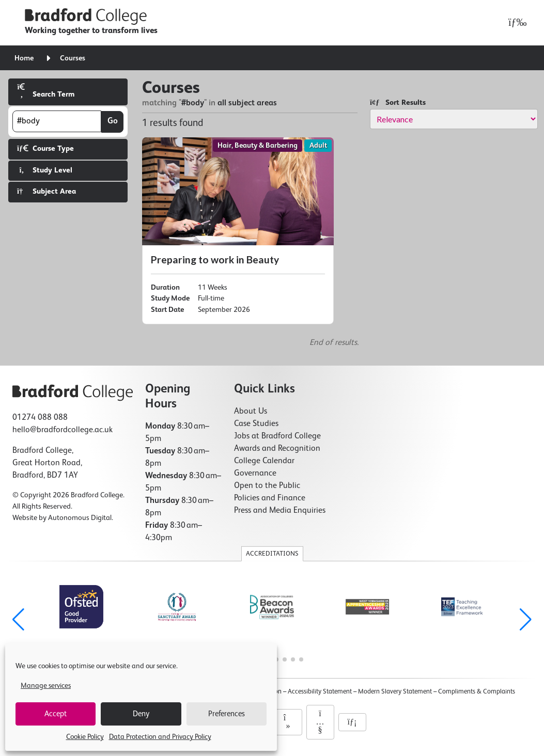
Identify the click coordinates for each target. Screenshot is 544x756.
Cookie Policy (85, 737)
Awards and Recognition (277, 449)
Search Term (46, 91)
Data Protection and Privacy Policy (160, 737)
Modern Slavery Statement (395, 692)
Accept (56, 714)
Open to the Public (267, 486)
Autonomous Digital (80, 518)
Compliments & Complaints (477, 692)
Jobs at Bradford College (277, 436)
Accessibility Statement (320, 692)
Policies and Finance (270, 498)
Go (113, 121)
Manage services (46, 686)
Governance (255, 474)
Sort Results (398, 103)
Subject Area (46, 191)
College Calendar (264, 461)
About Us (251, 412)
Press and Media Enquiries (280, 511)
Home (24, 58)
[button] (526, 620)
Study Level (45, 170)
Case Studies (256, 424)
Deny (141, 714)
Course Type (45, 148)
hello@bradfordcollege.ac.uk (63, 430)
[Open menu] (515, 23)
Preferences (227, 714)
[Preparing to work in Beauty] (238, 231)
